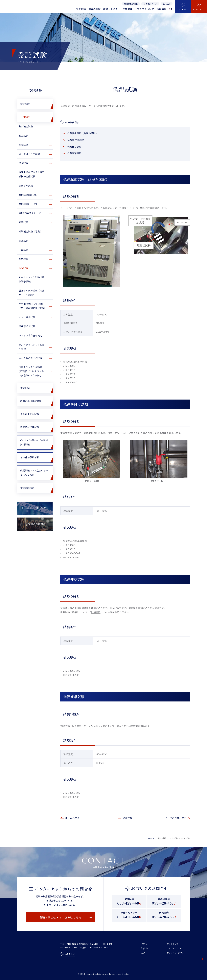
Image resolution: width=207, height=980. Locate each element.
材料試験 (25, 117)
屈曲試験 (23, 136)
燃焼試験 (25, 104)
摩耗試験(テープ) (28, 204)
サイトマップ (173, 944)
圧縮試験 (23, 250)
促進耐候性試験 (27, 326)
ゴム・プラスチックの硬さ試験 (32, 347)
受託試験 (35, 90)
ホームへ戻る (72, 818)
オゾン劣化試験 (27, 317)
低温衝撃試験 (74, 153)
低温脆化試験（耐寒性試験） (83, 133)
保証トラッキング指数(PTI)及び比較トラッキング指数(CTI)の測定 (31, 371)
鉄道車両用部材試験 (31, 401)
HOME (144, 944)
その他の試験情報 (30, 457)
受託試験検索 (27, 488)
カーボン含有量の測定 (30, 336)
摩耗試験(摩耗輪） (29, 195)
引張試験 (96, 612)
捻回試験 (23, 163)
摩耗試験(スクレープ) (30, 213)
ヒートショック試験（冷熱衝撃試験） (32, 279)
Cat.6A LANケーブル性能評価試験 (34, 442)
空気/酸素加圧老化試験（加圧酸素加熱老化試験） (33, 306)
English (145, 948)
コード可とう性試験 (29, 154)
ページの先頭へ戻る (176, 818)
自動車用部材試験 (30, 414)
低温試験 (23, 268)
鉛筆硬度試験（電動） (30, 231)
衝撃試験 (23, 222)
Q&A (143, 953)
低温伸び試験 (74, 147)
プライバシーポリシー (177, 953)
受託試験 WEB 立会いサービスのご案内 (34, 473)
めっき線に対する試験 (30, 358)
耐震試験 (23, 145)
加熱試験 (23, 259)
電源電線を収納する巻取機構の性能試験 (32, 174)
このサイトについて (176, 948)
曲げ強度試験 (26, 126)
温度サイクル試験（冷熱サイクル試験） (32, 293)
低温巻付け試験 (76, 140)
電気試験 (25, 388)
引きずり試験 (26, 186)
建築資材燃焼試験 (30, 427)
